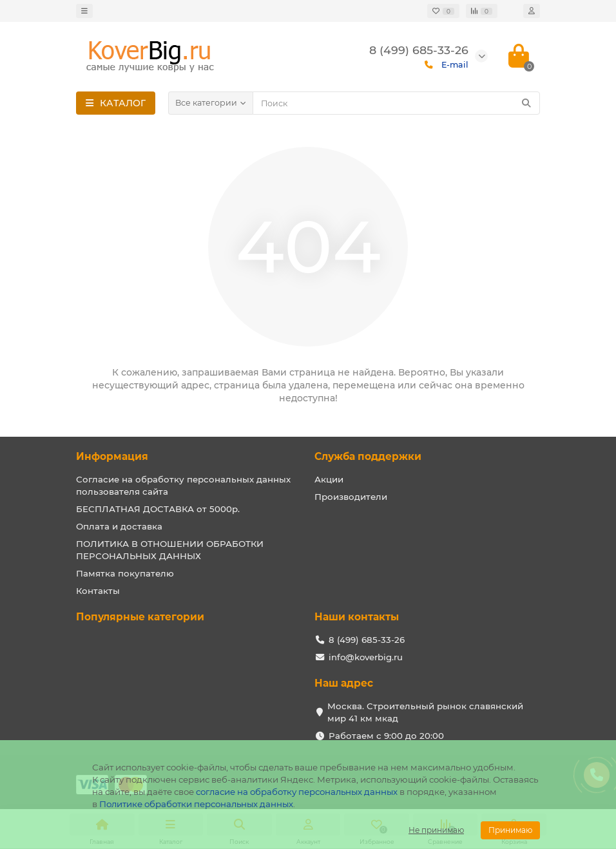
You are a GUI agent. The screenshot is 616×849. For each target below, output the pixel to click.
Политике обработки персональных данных (196, 804)
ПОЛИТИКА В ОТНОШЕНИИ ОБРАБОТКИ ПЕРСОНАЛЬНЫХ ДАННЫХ (170, 550)
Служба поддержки (368, 456)
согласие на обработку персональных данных (297, 792)
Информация (112, 456)
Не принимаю (436, 830)
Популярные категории (140, 617)
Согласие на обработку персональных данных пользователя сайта (183, 485)
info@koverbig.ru (366, 657)
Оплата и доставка (119, 526)
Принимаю (510, 830)
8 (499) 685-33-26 (367, 640)
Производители (351, 497)
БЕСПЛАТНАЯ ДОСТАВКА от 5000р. (158, 509)
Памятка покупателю (125, 573)
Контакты (98, 591)
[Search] (396, 103)
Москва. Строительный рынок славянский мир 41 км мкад (425, 712)
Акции (329, 479)
